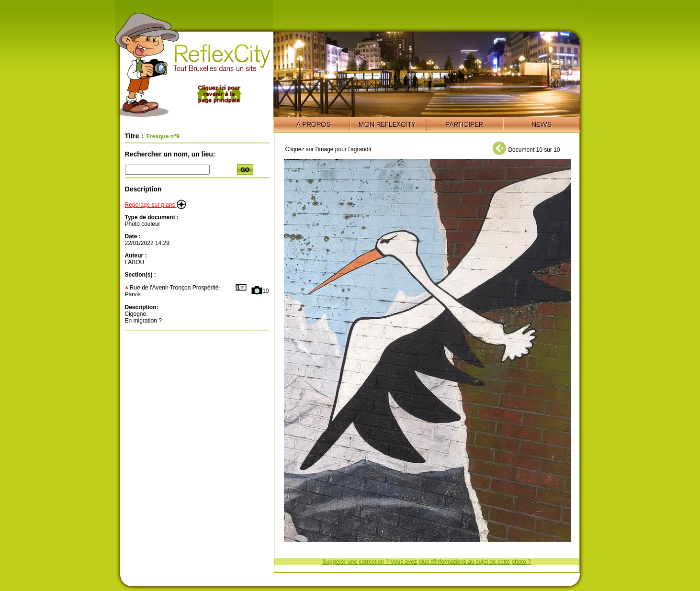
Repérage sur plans (156, 205)
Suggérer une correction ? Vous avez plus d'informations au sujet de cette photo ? (426, 562)
